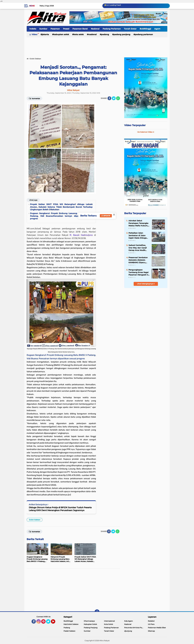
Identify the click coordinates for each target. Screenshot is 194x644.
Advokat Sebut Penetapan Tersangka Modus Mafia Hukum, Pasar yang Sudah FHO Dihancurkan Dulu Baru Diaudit (139, 223)
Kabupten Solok (61, 34)
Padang (105, 34)
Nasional (95, 29)
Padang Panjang (122, 34)
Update (106, 216)
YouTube (55, 623)
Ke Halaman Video (146, 132)
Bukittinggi (145, 29)
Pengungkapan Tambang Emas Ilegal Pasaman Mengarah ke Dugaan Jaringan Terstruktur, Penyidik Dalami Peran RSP (139, 272)
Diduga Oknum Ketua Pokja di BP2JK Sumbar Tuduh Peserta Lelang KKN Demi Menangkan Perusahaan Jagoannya (60, 509)
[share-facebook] (109, 98)
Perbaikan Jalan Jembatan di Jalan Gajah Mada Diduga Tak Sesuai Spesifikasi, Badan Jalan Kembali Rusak (139, 235)
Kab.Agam (129, 621)
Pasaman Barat (80, 29)
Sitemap (151, 631)
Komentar (34, 98)
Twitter (49, 623)
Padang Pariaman (112, 29)
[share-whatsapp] (118, 98)
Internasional (109, 621)
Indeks (33, 29)
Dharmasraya (89, 621)
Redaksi (151, 621)
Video (34, 34)
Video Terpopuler (135, 125)
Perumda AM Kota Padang (134, 628)
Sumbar (43, 29)
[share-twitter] (114, 98)
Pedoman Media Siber (157, 628)
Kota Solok (79, 34)
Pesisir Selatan (69, 631)
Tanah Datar (130, 29)
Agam (157, 29)
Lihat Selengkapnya (146, 284)
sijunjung (128, 631)
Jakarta (45, 34)
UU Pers (151, 624)
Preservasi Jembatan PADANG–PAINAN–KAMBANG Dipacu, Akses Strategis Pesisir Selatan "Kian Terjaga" (139, 260)
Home (32, 6)
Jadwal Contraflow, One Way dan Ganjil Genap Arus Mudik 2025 (138, 248)
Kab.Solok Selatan (71, 624)
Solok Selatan (35, 520)
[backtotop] (97, 612)
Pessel (66, 29)
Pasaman (55, 29)
